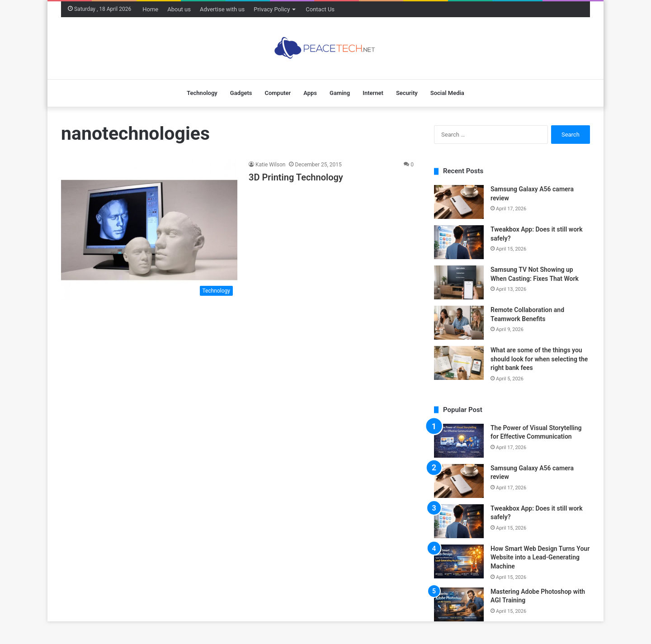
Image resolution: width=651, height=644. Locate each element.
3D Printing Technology (296, 177)
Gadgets (241, 93)
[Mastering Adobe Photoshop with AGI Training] (459, 604)
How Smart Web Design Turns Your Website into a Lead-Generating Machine (540, 557)
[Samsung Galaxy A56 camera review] (459, 202)
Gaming (340, 93)
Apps (310, 93)
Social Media (447, 93)
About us (179, 9)
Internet (373, 93)
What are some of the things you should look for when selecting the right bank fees (539, 359)
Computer (278, 93)
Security (407, 93)
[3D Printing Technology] (149, 230)
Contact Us (320, 9)
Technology (202, 93)
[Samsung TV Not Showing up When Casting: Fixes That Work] (459, 282)
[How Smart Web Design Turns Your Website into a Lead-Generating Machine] (459, 561)
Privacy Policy (272, 9)
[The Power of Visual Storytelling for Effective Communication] (459, 441)
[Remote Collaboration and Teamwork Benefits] (459, 323)
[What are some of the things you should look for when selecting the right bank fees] (459, 363)
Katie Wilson (270, 165)
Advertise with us (222, 9)
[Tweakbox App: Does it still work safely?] (459, 242)
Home (150, 9)
